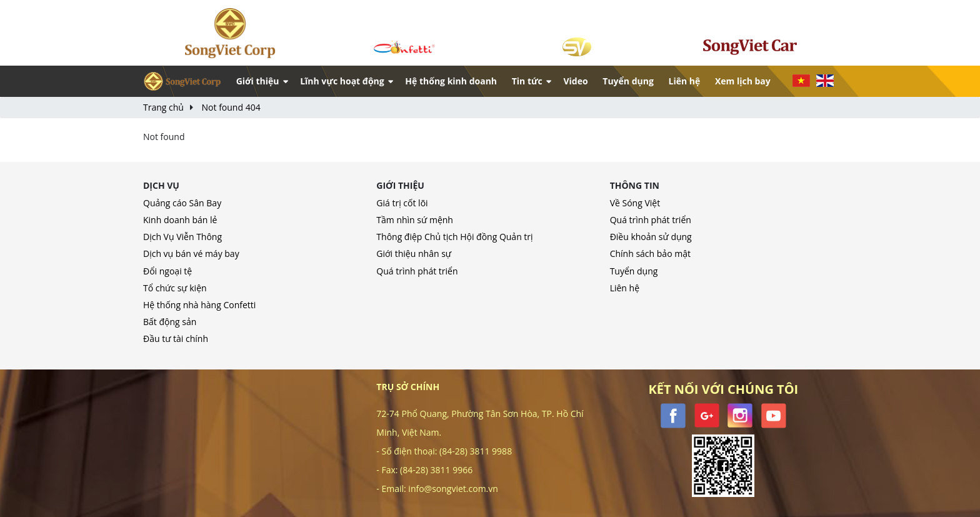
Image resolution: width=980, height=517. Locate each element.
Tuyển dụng (628, 81)
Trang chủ (163, 107)
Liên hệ (684, 81)
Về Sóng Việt (635, 203)
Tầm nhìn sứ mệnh (415, 220)
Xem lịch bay (743, 81)
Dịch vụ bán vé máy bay (191, 253)
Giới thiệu (258, 81)
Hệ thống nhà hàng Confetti (199, 305)
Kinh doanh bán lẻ (180, 220)
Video (575, 81)
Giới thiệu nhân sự (414, 253)
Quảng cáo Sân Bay (182, 203)
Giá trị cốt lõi (402, 203)
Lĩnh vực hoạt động (342, 81)
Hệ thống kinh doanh (451, 81)
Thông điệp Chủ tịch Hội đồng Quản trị (454, 237)
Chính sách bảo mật (650, 253)
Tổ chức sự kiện (175, 288)
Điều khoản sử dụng (651, 237)
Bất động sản (170, 322)
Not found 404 (231, 107)
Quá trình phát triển (417, 271)
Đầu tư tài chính (176, 339)
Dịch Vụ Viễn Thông (182, 237)
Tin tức (527, 81)
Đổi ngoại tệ (167, 271)
